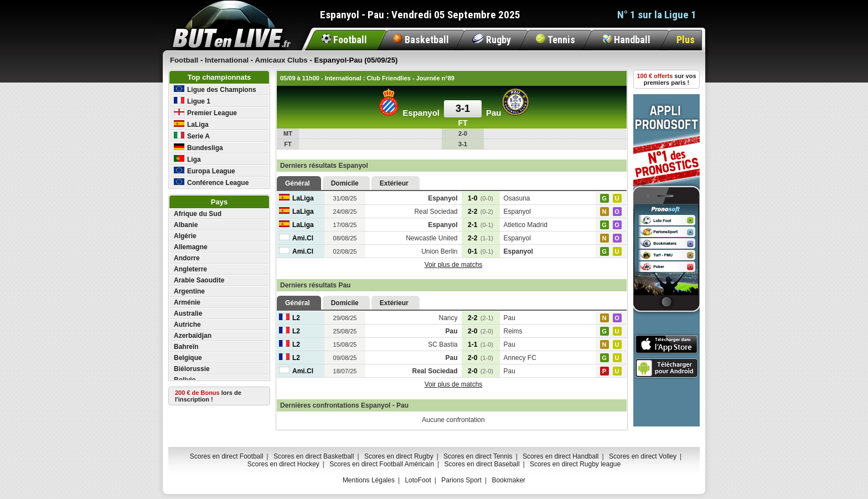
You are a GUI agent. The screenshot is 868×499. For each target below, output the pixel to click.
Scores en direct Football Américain (382, 464)
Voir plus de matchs (454, 265)
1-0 (480, 198)
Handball (626, 40)
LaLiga (191, 124)
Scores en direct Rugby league (575, 464)
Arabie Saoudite (199, 280)
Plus (686, 40)
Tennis (556, 40)
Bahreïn (186, 347)
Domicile (345, 183)
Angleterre (190, 269)
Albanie (186, 225)
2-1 (480, 225)
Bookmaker (508, 480)
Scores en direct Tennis (478, 456)
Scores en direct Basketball (314, 456)
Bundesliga (198, 148)
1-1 (480, 344)
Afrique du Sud (198, 214)
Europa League (205, 171)
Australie (188, 313)
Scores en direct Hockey (283, 464)
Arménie (187, 302)
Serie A (192, 136)
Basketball (421, 40)
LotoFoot (418, 480)
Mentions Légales (369, 480)
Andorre (187, 258)
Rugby (492, 40)
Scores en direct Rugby (399, 456)
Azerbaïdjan (193, 336)
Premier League (205, 113)
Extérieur (394, 183)
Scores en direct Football (227, 456)
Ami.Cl (296, 238)
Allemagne (191, 247)
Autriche (187, 325)
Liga (187, 159)
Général (298, 183)
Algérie (185, 236)
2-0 (480, 331)
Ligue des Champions (215, 89)
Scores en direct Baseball (482, 464)
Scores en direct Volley (643, 456)
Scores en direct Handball (560, 456)
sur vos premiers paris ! (667, 79)
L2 (290, 318)
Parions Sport (461, 480)
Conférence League (211, 182)
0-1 (480, 251)
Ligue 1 (192, 101)
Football (344, 40)
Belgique (188, 358)
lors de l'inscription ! (208, 396)
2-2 (480, 212)
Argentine (189, 291)
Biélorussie (192, 369)
